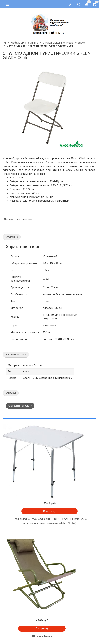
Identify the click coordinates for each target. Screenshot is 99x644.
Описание (12, 237)
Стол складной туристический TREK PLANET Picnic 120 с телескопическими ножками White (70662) (50, 521)
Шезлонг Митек (42, 636)
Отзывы (11, 393)
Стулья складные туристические (64, 43)
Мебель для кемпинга (24, 43)
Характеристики (16, 354)
